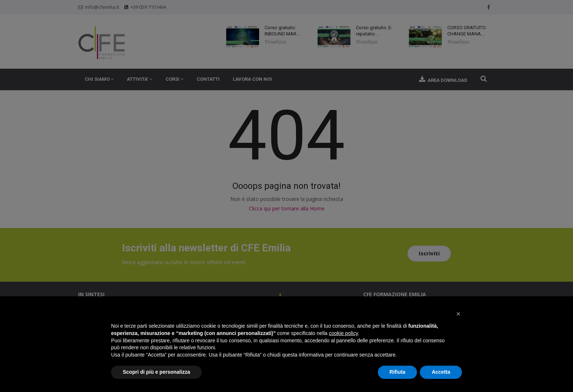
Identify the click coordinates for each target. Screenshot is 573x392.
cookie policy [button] (343, 333)
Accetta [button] (441, 372)
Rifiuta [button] (398, 372)
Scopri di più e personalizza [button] (156, 372)
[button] (458, 314)
